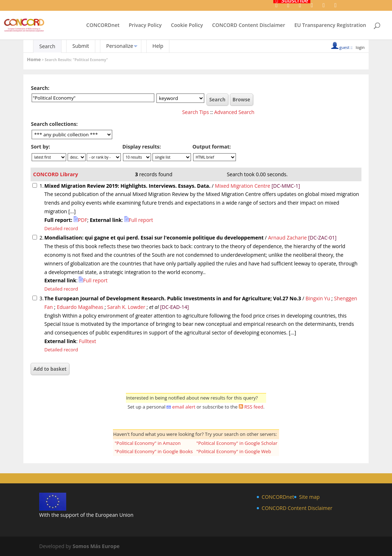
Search (47, 46)
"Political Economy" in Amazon (148, 443)
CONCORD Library (56, 174)
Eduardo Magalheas (80, 307)
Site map (309, 497)
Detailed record (61, 228)
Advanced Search (234, 112)
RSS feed (254, 407)
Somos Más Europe (96, 546)
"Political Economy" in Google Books (154, 451)
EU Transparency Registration (330, 26)
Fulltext (87, 341)
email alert (184, 407)
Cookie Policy (187, 26)
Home (34, 59)
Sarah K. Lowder (126, 307)
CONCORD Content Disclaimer (249, 26)
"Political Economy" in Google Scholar (237, 443)
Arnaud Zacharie (288, 238)
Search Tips (195, 112)
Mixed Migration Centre (243, 186)
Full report (139, 220)
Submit (81, 46)
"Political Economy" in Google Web (234, 451)
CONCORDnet (103, 26)
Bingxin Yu (318, 298)
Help (158, 46)
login (360, 47)
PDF (81, 220)
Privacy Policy (145, 26)
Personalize (120, 46)
